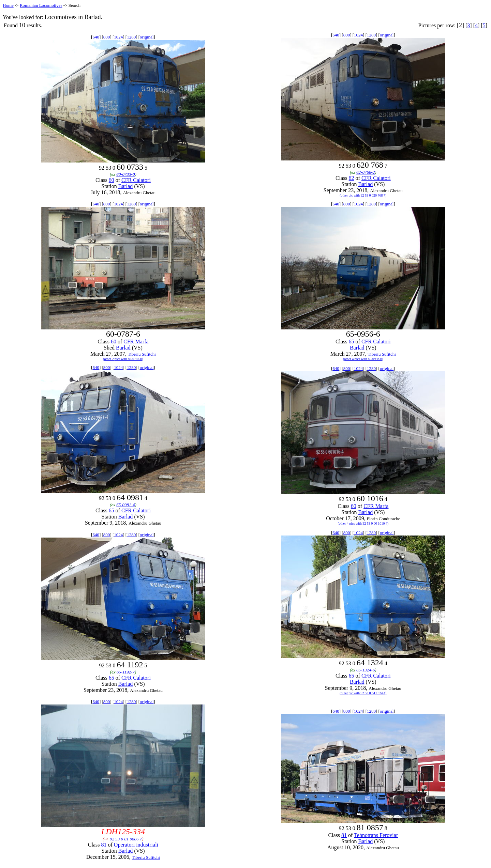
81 (104, 845)
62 (352, 178)
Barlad (126, 186)
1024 (118, 37)
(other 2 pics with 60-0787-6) (123, 359)
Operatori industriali (136, 845)
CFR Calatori (136, 180)
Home (8, 5)
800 (107, 37)
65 (352, 342)
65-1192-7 (126, 672)
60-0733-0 (125, 174)
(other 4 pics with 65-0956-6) (363, 359)
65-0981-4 (125, 505)
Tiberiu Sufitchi (142, 354)
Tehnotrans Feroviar (376, 835)
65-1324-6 (366, 670)
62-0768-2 (366, 172)
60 (111, 180)
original (147, 37)
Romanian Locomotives (41, 5)
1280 (131, 37)
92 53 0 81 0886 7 (126, 839)
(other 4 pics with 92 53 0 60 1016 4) (363, 523)
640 (96, 37)
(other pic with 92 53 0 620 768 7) (363, 195)
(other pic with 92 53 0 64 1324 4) (363, 693)
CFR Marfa (136, 342)
